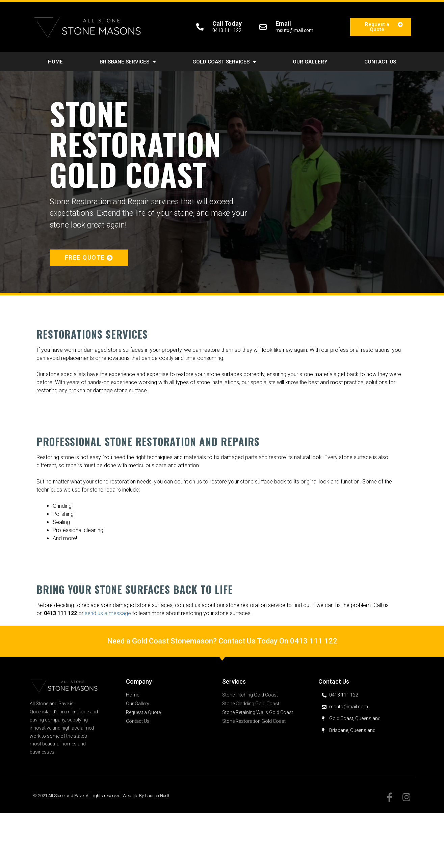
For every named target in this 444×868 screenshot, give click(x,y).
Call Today (227, 23)
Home (55, 62)
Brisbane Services (128, 62)
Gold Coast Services (224, 62)
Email (283, 23)
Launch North (158, 796)
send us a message (108, 613)
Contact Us (380, 62)
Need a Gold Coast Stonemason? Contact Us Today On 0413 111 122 (222, 641)
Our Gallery (310, 62)
